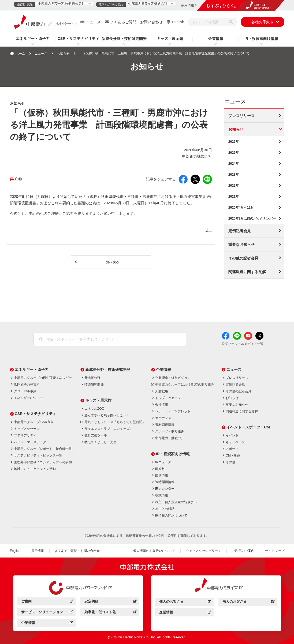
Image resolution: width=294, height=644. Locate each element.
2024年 (234, 163)
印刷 (19, 179)
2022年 (234, 185)
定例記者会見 (240, 231)
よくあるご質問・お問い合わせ (136, 22)
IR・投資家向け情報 (261, 39)
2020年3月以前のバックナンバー (252, 218)
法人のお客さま (248, 602)
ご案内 (47, 602)
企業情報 (216, 39)
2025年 (234, 152)
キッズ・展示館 (170, 39)
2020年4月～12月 (241, 207)
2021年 (234, 196)
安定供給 (110, 602)
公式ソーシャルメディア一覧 (243, 344)
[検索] (231, 22)
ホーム (20, 54)
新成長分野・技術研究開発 (124, 39)
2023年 (234, 174)
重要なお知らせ (241, 244)
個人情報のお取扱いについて (154, 551)
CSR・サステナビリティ (79, 39)
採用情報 (38, 551)
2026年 (234, 141)
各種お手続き (263, 22)
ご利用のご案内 (243, 551)
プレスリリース (241, 115)
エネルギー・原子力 (33, 39)
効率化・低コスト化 (110, 613)
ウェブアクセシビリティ (203, 551)
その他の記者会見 (243, 258)
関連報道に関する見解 (247, 272)
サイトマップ (275, 551)
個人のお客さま (185, 602)
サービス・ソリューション (47, 613)
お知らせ (63, 54)
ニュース (93, 22)
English (178, 22)
